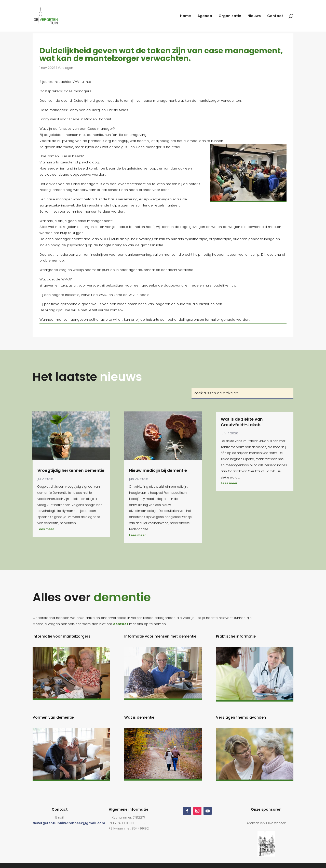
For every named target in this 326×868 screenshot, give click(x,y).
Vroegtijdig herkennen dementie (71, 470)
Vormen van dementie (53, 717)
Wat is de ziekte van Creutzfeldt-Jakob (242, 422)
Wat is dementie (139, 717)
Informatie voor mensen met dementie (160, 636)
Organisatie (230, 16)
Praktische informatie (236, 636)
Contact (275, 16)
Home (186, 16)
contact (121, 624)
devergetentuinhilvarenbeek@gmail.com (69, 823)
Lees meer (46, 529)
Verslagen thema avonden (241, 717)
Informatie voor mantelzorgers (62, 636)
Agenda (205, 16)
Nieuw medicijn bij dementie (158, 470)
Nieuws (254, 16)
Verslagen (65, 68)
